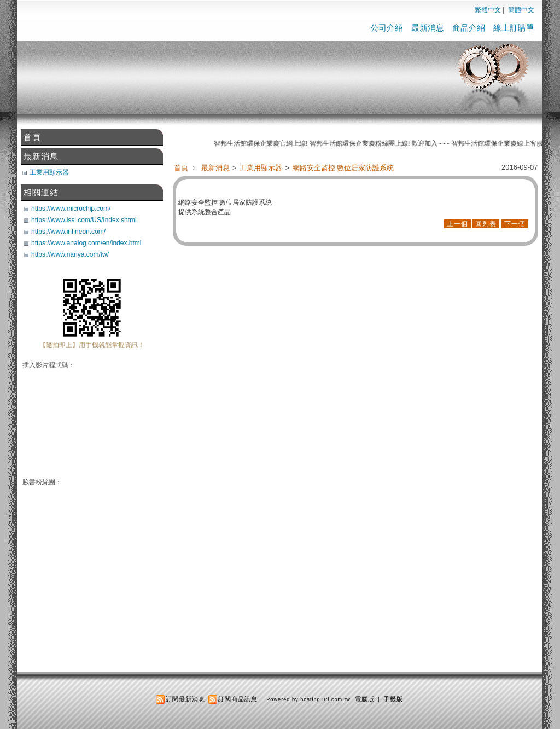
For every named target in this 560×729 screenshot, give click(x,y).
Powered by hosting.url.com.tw (308, 699)
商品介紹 (469, 28)
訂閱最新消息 (185, 699)
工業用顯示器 (262, 168)
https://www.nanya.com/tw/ (70, 254)
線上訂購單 (514, 28)
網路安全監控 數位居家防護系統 (343, 168)
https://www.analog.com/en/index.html (86, 243)
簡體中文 (521, 10)
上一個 (457, 224)
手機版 (393, 699)
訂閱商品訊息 (238, 699)
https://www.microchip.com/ (71, 209)
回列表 (486, 224)
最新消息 (428, 28)
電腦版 (365, 699)
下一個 (515, 224)
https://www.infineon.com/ (68, 232)
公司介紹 (387, 28)
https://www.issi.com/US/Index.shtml (84, 220)
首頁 (181, 168)
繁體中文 (488, 10)
